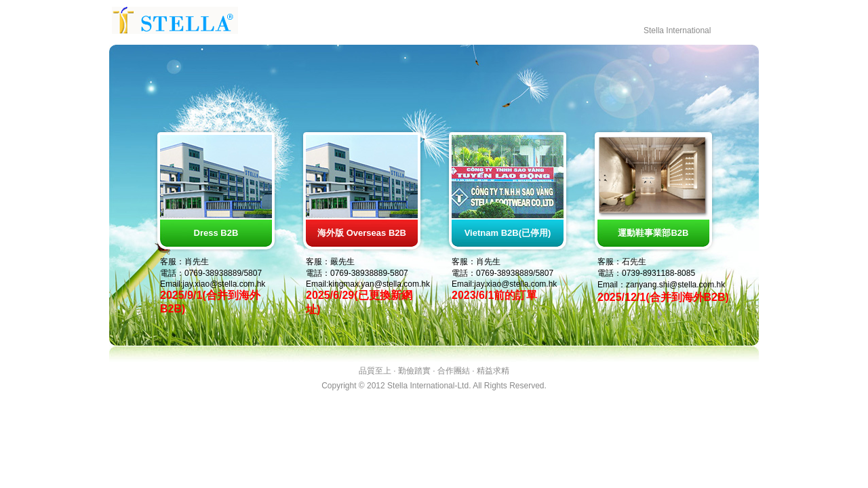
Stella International (677, 30)
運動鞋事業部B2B (653, 233)
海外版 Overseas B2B (362, 233)
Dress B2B (216, 233)
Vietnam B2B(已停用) (508, 233)
